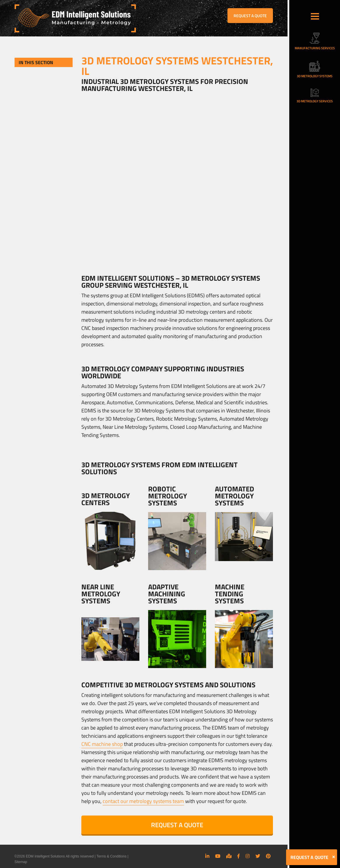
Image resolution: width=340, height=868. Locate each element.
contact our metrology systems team (143, 801)
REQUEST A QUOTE (250, 16)
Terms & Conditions (112, 856)
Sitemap (21, 862)
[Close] (334, 857)
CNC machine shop (102, 744)
